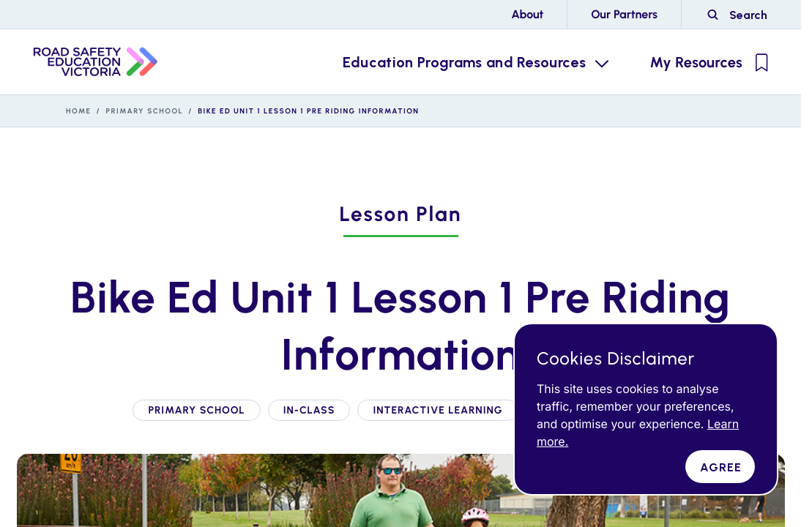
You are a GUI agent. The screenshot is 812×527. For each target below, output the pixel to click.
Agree (721, 467)
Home (79, 111)
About (527, 14)
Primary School (145, 111)
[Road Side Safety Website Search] (737, 15)
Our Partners (624, 14)
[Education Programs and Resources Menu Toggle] (474, 62)
